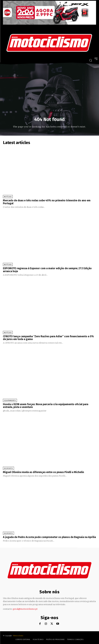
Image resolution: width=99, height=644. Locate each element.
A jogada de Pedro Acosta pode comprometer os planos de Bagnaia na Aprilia (49, 537)
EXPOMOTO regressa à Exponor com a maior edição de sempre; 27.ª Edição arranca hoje (47, 270)
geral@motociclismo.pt (25, 609)
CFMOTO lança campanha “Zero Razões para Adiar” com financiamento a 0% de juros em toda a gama (48, 338)
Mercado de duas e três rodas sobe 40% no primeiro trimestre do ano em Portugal (47, 202)
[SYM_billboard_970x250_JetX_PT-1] (49, 24)
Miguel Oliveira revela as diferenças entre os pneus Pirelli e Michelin (43, 472)
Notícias (8, 197)
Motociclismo (18, 636)
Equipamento (10, 401)
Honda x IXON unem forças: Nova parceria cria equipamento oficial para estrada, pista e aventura (46, 406)
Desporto (8, 468)
